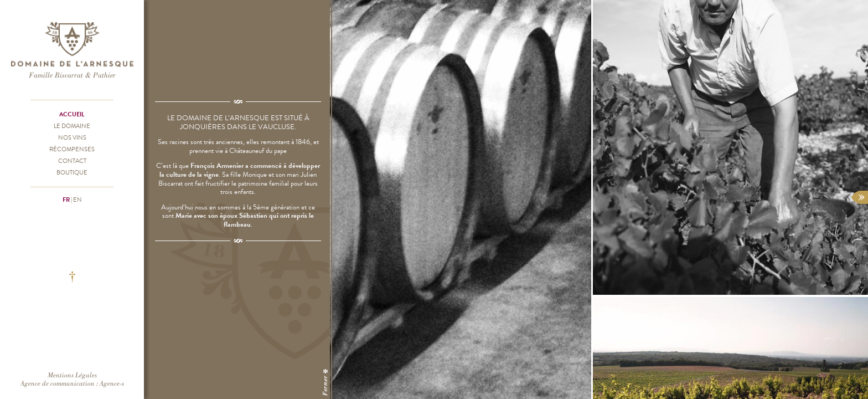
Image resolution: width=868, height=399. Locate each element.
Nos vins (72, 137)
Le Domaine (72, 126)
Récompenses (72, 149)
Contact (72, 161)
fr (66, 199)
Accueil (72, 114)
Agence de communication (58, 383)
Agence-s (112, 383)
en (77, 199)
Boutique (72, 172)
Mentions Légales (72, 375)
